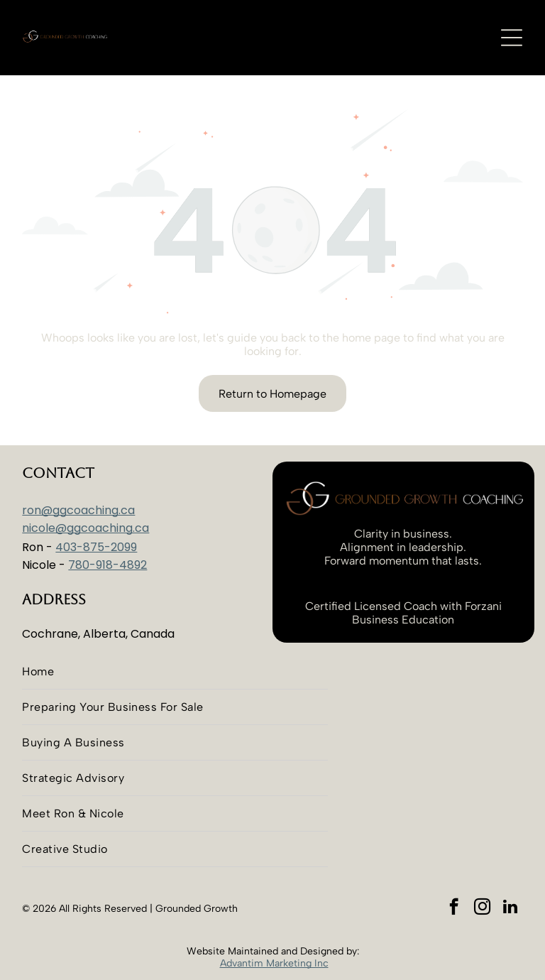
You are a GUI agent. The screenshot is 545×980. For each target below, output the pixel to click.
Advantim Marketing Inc (274, 963)
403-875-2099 (96, 547)
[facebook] (454, 908)
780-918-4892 (108, 565)
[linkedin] (511, 908)
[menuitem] (175, 672)
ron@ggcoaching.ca (78, 510)
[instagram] (482, 908)
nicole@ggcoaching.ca (86, 528)
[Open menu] (512, 38)
